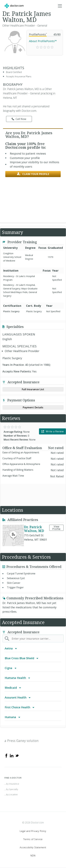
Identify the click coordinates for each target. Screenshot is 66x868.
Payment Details (33, 407)
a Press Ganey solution (22, 741)
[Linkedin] (12, 755)
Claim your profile (33, 174)
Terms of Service (33, 839)
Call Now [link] (19, 119)
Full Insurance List (33, 389)
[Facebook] (6, 755)
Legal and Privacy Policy (33, 831)
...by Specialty (11, 789)
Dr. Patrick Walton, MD (34, 529)
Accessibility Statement (33, 847)
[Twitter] (17, 755)
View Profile (56, 528)
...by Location (11, 794)
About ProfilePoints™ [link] (43, 41)
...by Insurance (12, 784)
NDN (33, 855)
